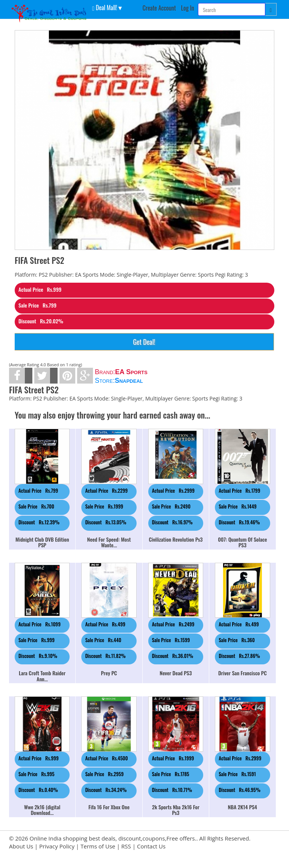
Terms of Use (98, 846)
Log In (188, 8)
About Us (21, 846)
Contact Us (151, 846)
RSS (126, 846)
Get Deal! (144, 342)
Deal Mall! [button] (105, 7)
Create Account (159, 8)
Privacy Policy (57, 846)
